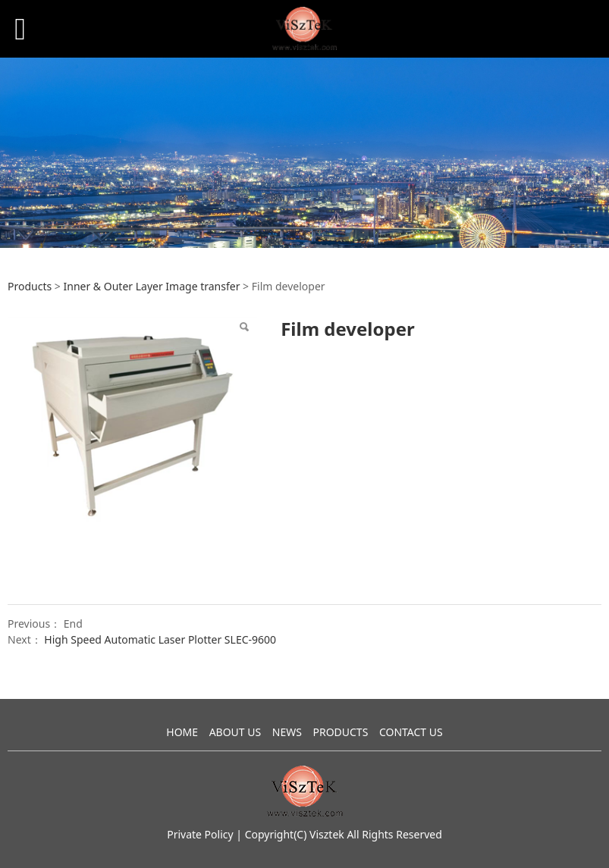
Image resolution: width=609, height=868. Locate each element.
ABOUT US (235, 732)
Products (30, 286)
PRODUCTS (340, 732)
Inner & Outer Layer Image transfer (151, 286)
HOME (182, 732)
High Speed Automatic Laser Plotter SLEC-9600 (160, 639)
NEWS (287, 732)
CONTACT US (411, 732)
